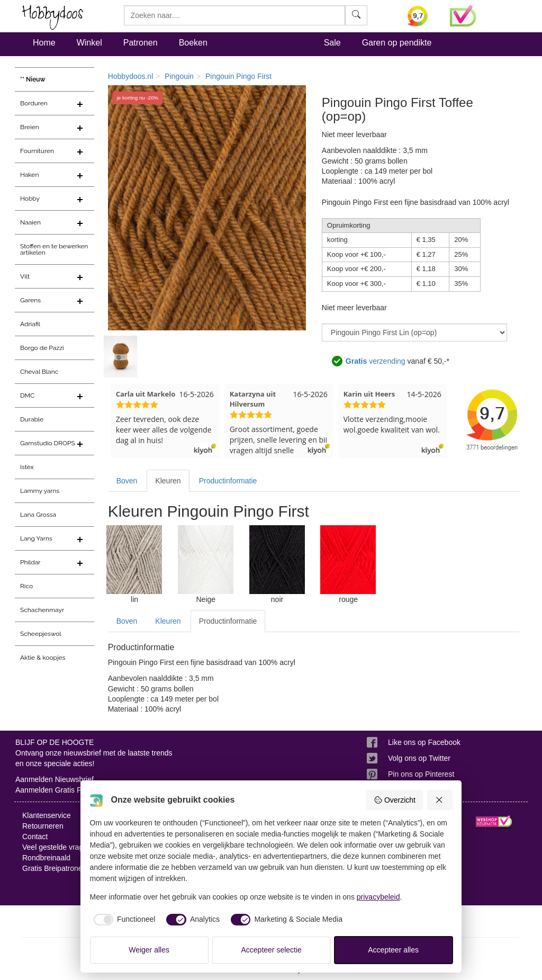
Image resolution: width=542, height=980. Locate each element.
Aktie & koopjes (43, 658)
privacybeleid (378, 897)
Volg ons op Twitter (419, 758)
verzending (376, 361)
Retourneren (43, 826)
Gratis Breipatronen (54, 868)
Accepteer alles (393, 950)
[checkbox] (123, 920)
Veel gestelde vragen (57, 847)
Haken (29, 175)
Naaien (30, 222)
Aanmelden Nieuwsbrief (55, 779)
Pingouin (179, 76)
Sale (332, 43)
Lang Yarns (36, 538)
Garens (30, 300)
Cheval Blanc (39, 372)
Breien (30, 127)
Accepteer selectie (272, 950)
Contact (35, 837)
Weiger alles (149, 950)
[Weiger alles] (440, 800)
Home (44, 43)
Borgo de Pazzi (42, 348)
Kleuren (168, 481)
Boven (127, 481)
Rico (26, 586)
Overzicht (395, 800)
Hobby (30, 199)
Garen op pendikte (397, 43)
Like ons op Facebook (424, 742)
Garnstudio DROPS (48, 443)
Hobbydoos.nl (131, 76)
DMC (27, 395)
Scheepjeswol (41, 634)
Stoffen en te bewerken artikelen (54, 249)
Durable (32, 419)
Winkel (89, 43)
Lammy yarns (40, 491)
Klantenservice (47, 815)
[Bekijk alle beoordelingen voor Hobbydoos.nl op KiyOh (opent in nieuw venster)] (421, 16)
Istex (27, 467)
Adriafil (30, 324)
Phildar (30, 562)
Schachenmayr (42, 610)
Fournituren (37, 151)
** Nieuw (33, 79)
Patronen (141, 43)
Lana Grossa (38, 515)
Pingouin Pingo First (238, 76)
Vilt (25, 276)
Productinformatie (228, 481)
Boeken (193, 43)
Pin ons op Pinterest (421, 774)
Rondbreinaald (46, 858)
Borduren (34, 103)
